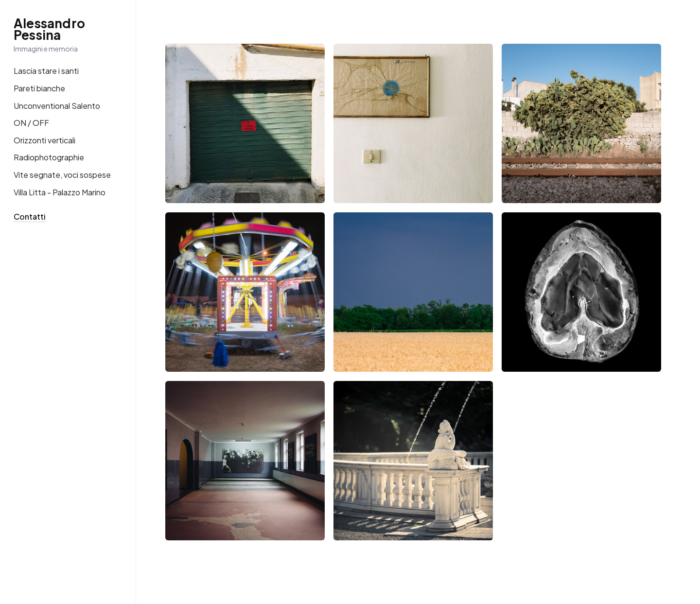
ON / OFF (31, 123)
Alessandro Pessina (49, 29)
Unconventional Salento (57, 106)
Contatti (30, 216)
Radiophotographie (49, 157)
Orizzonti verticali (44, 140)
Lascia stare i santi (46, 71)
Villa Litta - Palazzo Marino (60, 192)
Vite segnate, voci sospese (62, 175)
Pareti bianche (39, 88)
